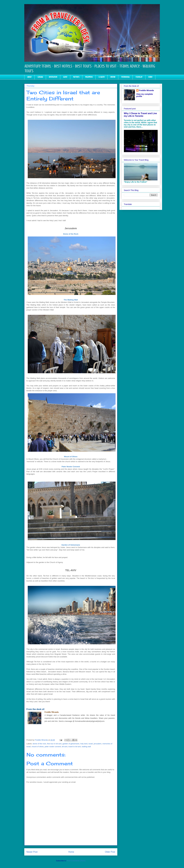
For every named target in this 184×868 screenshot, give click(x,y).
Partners (76, 77)
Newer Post (32, 852)
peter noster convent (53, 747)
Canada (40, 77)
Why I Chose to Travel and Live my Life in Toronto (140, 115)
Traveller (139, 77)
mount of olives (38, 747)
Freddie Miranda (146, 90)
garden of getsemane (71, 744)
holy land (84, 744)
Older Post (110, 852)
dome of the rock (39, 744)
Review (113, 77)
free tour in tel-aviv (54, 744)
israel (91, 744)
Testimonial (125, 77)
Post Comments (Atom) (76, 861)
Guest (65, 77)
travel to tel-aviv (75, 747)
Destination (53, 77)
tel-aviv (65, 747)
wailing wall (86, 747)
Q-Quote (102, 77)
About (29, 77)
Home (150, 77)
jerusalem (98, 744)
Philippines (89, 77)
